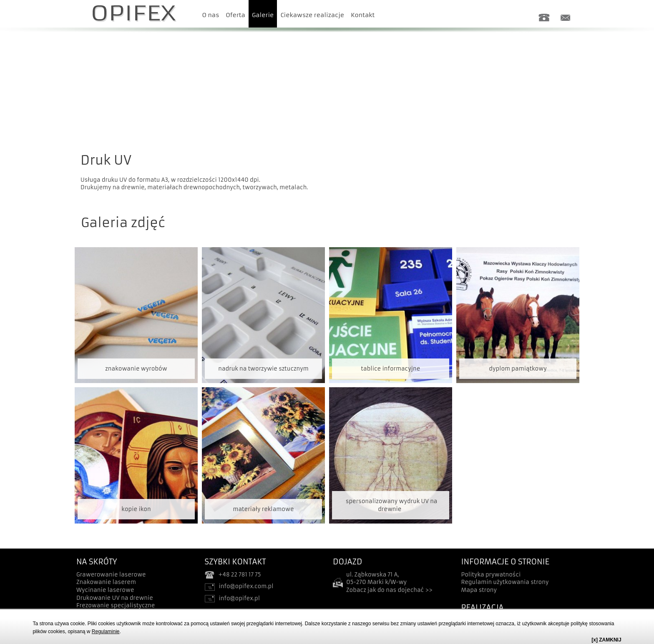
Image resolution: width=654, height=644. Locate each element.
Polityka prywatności (491, 575)
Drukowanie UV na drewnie (115, 598)
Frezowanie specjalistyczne (116, 605)
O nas (211, 15)
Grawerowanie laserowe (111, 575)
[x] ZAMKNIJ (606, 640)
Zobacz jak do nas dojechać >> (389, 590)
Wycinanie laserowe (105, 590)
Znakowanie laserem (106, 582)
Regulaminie (106, 631)
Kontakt (363, 15)
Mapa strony (479, 590)
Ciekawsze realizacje (312, 15)
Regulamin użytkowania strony (505, 582)
